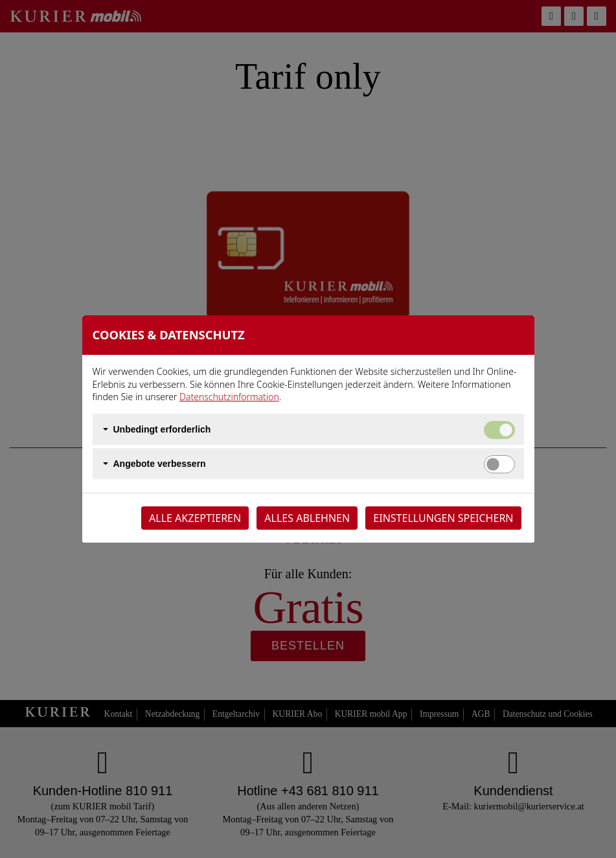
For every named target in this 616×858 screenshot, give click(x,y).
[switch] (499, 464)
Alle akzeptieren (195, 518)
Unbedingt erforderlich (162, 429)
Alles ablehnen (307, 518)
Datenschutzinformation (229, 397)
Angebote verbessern (160, 464)
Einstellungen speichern (443, 518)
